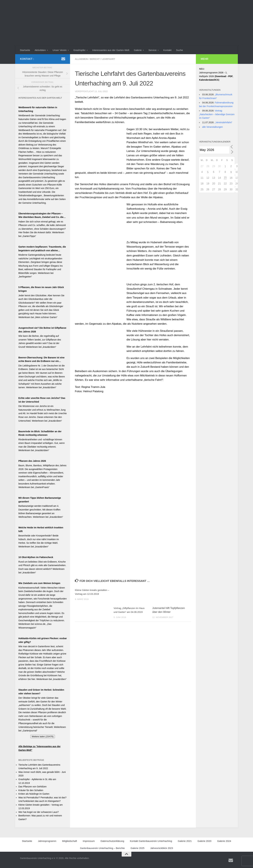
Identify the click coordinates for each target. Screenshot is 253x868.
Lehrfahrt (111, 59)
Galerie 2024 (224, 841)
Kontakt (167, 50)
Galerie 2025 (137, 848)
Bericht (97, 59)
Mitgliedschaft (70, 841)
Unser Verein (60, 50)
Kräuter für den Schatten (31, 790)
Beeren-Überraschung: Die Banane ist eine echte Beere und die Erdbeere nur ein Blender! (41, 360)
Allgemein (82, 59)
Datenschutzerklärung (112, 841)
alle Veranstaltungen (213, 127)
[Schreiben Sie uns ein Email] (63, 59)
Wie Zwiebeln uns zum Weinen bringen (39, 583)
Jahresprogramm (47, 841)
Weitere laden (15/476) (43, 736)
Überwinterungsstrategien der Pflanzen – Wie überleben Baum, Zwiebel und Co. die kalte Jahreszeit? (41, 216)
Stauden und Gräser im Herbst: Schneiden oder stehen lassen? (41, 692)
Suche (180, 50)
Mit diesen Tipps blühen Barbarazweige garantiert (40, 500)
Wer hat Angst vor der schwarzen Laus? (39, 812)
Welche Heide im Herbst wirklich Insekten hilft (41, 529)
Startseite (25, 50)
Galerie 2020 (204, 841)
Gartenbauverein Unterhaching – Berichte (102, 848)
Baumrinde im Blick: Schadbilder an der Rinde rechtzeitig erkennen (40, 433)
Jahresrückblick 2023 (162, 848)
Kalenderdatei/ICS (209, 80)
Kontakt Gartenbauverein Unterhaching (151, 841)
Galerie (138, 50)
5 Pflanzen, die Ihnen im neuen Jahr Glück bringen (41, 289)
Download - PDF (224, 76)
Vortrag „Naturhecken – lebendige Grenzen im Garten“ (217, 114)
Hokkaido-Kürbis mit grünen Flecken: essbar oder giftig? (43, 640)
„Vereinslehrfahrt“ (223, 122)
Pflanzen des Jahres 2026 (32, 461)
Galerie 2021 (185, 841)
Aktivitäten (40, 50)
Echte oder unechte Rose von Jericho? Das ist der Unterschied (42, 400)
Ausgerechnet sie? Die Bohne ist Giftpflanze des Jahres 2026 (42, 330)
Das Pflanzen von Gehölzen (33, 787)
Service (152, 50)
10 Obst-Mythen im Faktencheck (36, 557)
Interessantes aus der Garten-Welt (111, 50)
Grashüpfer (79, 50)
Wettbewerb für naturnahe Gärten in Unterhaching (38, 109)
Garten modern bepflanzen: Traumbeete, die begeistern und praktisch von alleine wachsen (42, 249)
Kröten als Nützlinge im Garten (34, 794)
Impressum (89, 841)
